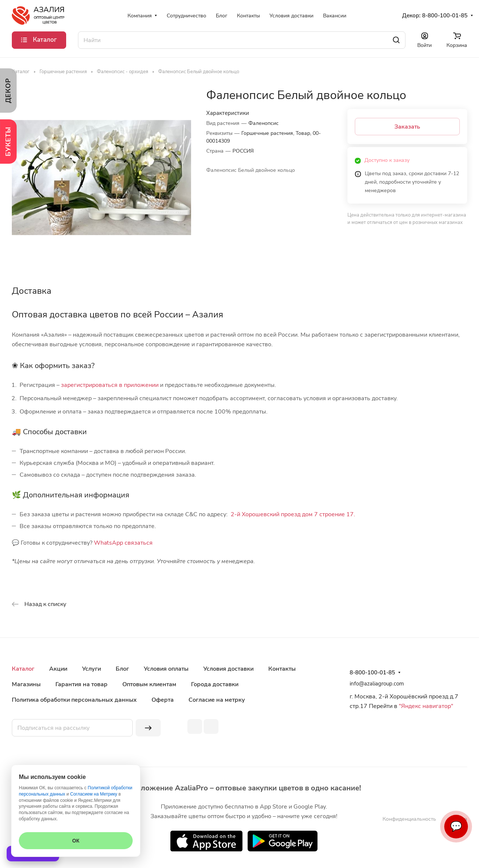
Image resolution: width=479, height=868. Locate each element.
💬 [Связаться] (456, 826)
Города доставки (215, 684)
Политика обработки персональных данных (74, 700)
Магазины (26, 684)
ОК (76, 841)
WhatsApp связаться (123, 543)
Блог (122, 669)
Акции (58, 669)
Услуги (91, 669)
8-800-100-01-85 (445, 16)
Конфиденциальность (409, 819)
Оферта (163, 700)
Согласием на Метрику (94, 794)
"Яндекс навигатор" (425, 706)
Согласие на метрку (217, 700)
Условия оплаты (166, 669)
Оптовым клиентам (149, 684)
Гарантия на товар (81, 684)
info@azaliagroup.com (377, 684)
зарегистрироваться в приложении (110, 385)
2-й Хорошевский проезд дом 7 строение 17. (293, 514)
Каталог (23, 669)
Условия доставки (228, 669)
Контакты (282, 669)
